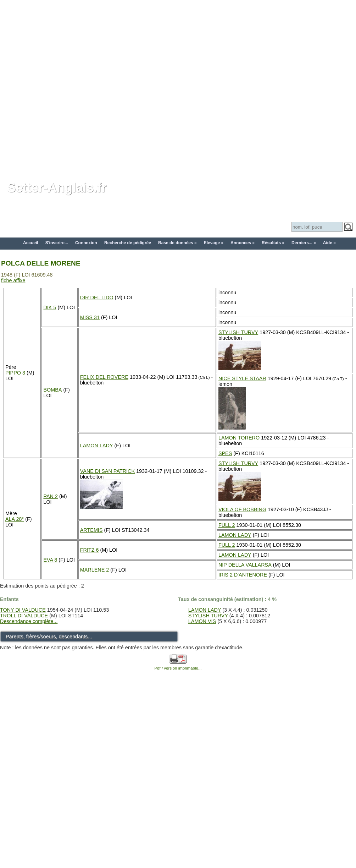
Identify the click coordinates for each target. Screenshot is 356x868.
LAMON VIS (202, 621)
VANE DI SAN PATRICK (107, 471)
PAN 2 (51, 496)
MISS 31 (90, 317)
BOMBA (52, 390)
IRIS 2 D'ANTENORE (243, 575)
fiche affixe (13, 280)
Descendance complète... (29, 621)
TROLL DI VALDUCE (24, 616)
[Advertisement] (86, 86)
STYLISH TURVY (238, 332)
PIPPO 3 (15, 373)
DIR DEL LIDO (97, 297)
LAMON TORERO (239, 438)
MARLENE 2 (95, 570)
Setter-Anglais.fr (57, 188)
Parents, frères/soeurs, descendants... (49, 637)
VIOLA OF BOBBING (242, 509)
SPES (225, 453)
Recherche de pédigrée (128, 243)
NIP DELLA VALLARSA (245, 565)
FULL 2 (227, 525)
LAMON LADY (97, 446)
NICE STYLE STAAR (242, 378)
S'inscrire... (57, 243)
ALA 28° (15, 519)
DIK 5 (50, 307)
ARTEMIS (91, 530)
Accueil (31, 243)
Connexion (86, 243)
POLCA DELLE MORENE (41, 263)
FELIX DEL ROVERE (104, 377)
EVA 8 (50, 560)
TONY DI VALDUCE (23, 610)
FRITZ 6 (90, 550)
